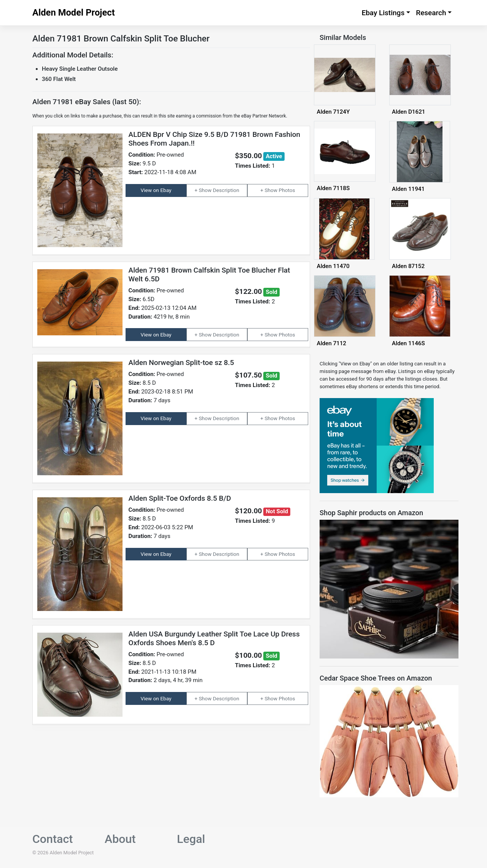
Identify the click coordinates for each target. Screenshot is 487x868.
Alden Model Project (74, 13)
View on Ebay (156, 190)
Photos (287, 190)
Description (226, 190)
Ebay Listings (383, 13)
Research (431, 13)
